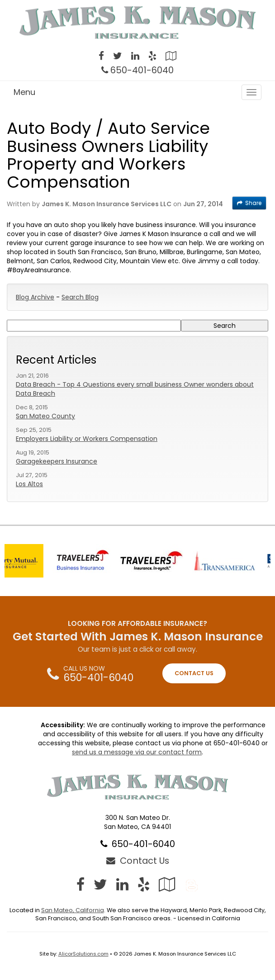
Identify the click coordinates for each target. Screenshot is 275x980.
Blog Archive (35, 297)
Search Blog (80, 297)
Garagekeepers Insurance (57, 461)
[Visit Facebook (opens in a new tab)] (101, 57)
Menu (24, 92)
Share (249, 203)
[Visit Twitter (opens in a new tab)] (118, 57)
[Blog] (192, 884)
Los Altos (29, 484)
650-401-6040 (142, 70)
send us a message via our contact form (137, 752)
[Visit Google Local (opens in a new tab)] (171, 57)
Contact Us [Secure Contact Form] (138, 861)
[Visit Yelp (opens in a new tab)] (152, 57)
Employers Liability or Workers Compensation (87, 439)
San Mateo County (45, 416)
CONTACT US (194, 673)
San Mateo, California (73, 910)
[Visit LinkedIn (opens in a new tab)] (135, 57)
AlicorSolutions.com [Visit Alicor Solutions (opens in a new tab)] (83, 954)
